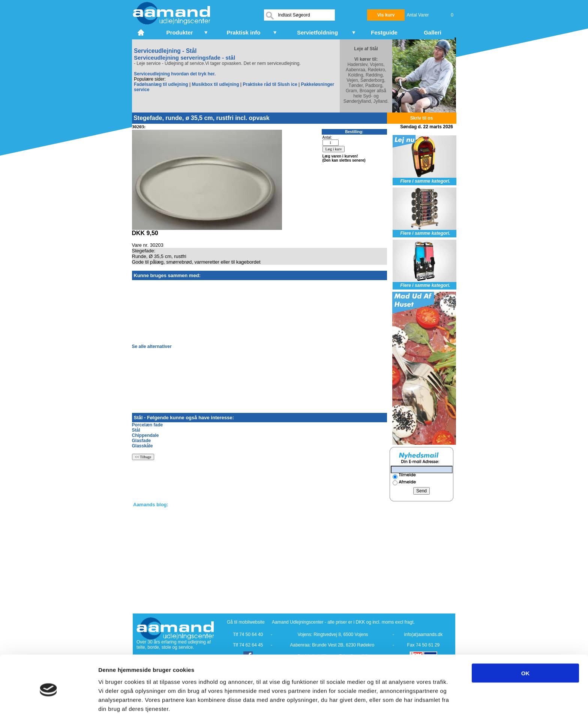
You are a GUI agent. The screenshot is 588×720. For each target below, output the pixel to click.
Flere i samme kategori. (425, 181)
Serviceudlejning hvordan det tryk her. (175, 74)
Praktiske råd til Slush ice (270, 84)
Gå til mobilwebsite (246, 622)
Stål (136, 430)
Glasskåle (142, 446)
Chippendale (145, 435)
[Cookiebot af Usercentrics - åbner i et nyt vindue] (49, 705)
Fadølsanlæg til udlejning (161, 84)
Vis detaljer (390, 705)
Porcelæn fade (148, 425)
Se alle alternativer (152, 346)
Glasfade (142, 441)
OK (526, 645)
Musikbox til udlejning (215, 84)
